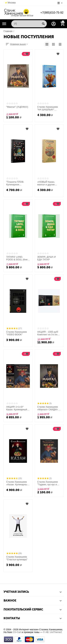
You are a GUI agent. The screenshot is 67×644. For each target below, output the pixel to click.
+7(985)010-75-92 (52, 13)
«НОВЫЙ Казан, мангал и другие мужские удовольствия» (46, 183)
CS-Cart (17, 632)
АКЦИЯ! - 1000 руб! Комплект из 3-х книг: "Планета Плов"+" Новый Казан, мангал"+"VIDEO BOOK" (49, 333)
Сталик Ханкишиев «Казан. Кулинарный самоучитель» (17, 483)
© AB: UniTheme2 (52, 632)
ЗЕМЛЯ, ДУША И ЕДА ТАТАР (47, 258)
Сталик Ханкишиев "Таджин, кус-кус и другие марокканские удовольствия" (49, 483)
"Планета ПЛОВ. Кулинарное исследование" (15, 183)
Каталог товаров (4, 24)
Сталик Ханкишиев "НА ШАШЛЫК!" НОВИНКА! (48, 108)
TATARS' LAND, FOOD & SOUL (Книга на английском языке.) (18, 258)
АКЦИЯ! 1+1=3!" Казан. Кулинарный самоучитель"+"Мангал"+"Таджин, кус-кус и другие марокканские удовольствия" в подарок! (18, 408)
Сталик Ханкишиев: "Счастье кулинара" (17, 558)
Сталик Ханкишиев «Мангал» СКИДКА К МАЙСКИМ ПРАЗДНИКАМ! (49, 408)
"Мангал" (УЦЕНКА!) (17, 107)
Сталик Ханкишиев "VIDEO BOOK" (17, 333)
